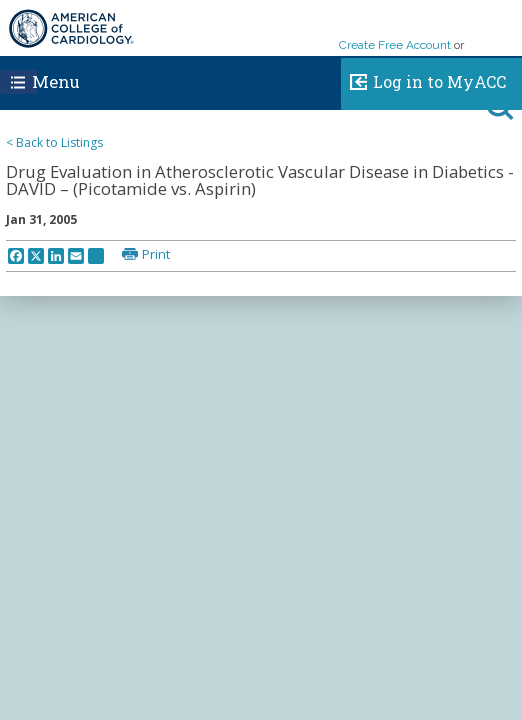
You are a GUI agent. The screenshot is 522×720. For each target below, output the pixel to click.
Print (156, 254)
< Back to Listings (54, 142)
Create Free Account (395, 45)
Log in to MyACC (423, 79)
